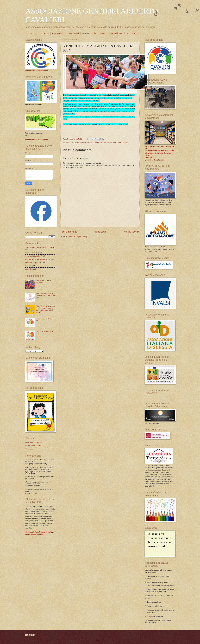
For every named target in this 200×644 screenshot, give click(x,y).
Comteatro (29, 449)
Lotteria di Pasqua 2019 (45, 331)
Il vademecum (99, 33)
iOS (159, 252)
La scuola (86, 33)
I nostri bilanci (73, 33)
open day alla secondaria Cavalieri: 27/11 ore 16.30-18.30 (46, 295)
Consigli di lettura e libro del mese (122, 33)
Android (150, 252)
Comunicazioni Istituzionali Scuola (38, 259)
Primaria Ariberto (106, 143)
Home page (32, 33)
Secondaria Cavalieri (121, 143)
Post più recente (69, 232)
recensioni (29, 269)
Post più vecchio (131, 232)
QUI (27, 135)
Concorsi (29, 266)
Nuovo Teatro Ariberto (33, 446)
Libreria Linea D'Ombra (34, 442)
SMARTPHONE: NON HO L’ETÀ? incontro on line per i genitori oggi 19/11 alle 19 (45, 309)
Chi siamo (45, 33)
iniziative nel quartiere (33, 263)
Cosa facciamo (58, 33)
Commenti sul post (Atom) (77, 237)
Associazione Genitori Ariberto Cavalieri (85, 143)
